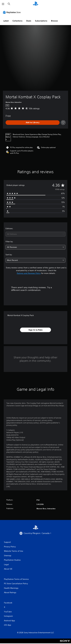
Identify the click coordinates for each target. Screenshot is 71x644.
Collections (17, 21)
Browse (54, 21)
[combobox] (35, 234)
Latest (6, 21)
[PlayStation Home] (36, 4)
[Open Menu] (3, 4)
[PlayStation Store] (12, 12)
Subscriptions (41, 21)
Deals (29, 21)
